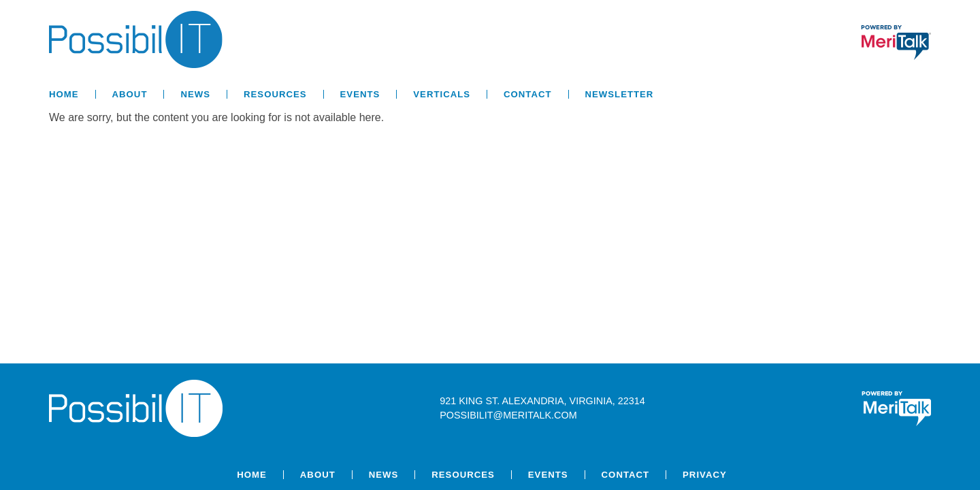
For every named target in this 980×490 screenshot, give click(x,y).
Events (360, 94)
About (130, 94)
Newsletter (620, 94)
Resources (275, 94)
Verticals (442, 94)
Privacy (705, 475)
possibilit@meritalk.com (508, 415)
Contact (527, 94)
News (195, 94)
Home (64, 94)
